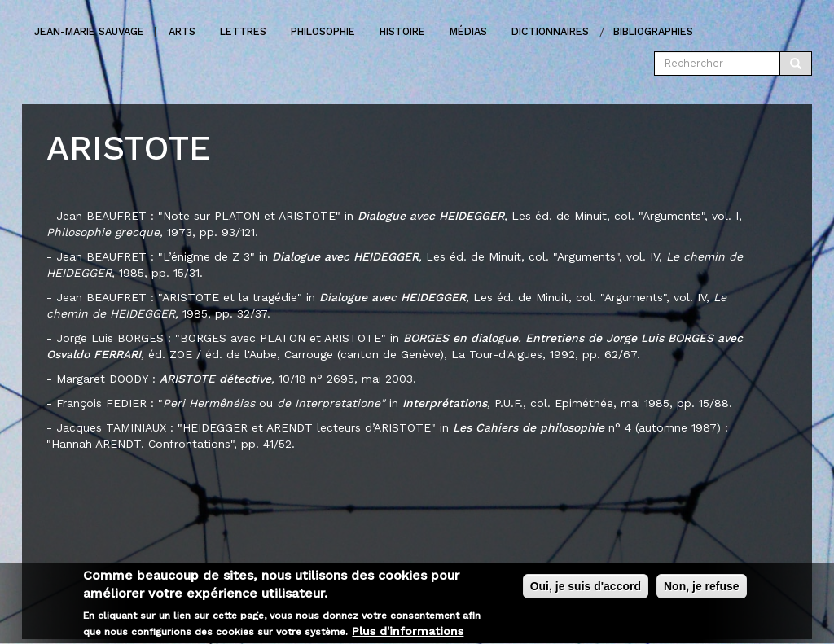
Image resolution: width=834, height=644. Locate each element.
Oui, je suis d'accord (586, 590)
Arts (182, 31)
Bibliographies (653, 31)
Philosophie (323, 31)
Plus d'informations (408, 636)
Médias (468, 31)
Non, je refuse (702, 590)
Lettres (243, 31)
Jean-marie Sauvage (89, 31)
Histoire (402, 31)
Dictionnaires (550, 31)
